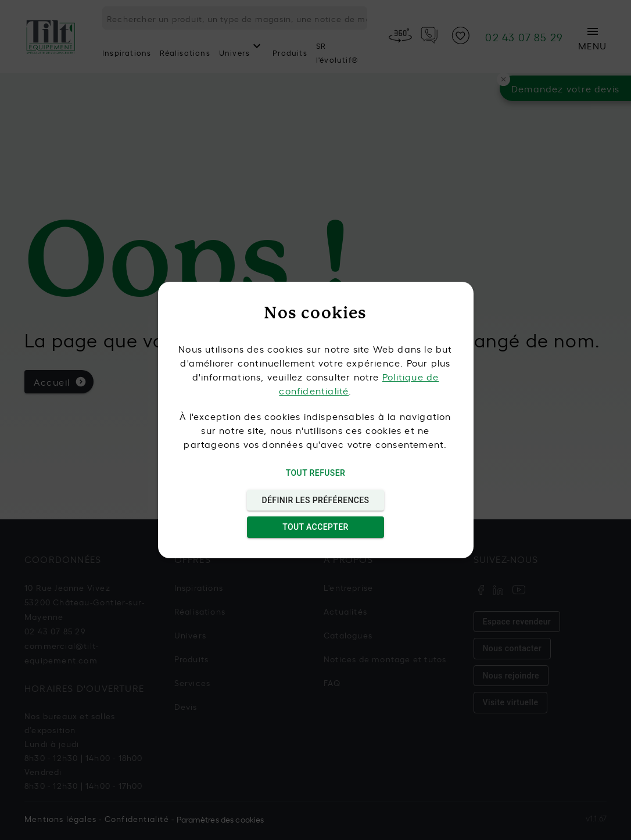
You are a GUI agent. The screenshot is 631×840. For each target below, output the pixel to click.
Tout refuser (316, 473)
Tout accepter (316, 527)
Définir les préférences (316, 500)
